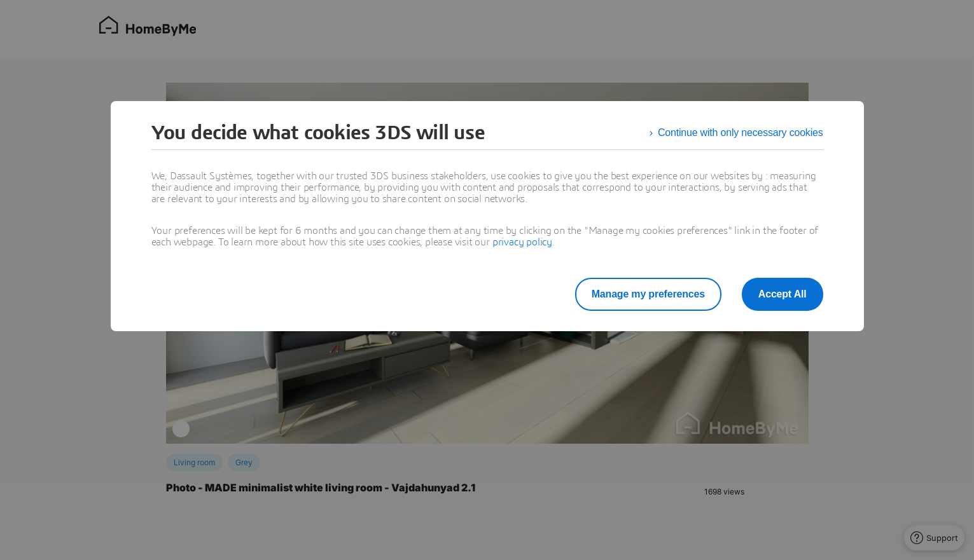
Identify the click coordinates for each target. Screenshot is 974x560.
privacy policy (522, 242)
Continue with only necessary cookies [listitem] (741, 133)
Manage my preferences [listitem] (648, 294)
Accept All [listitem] (783, 294)
